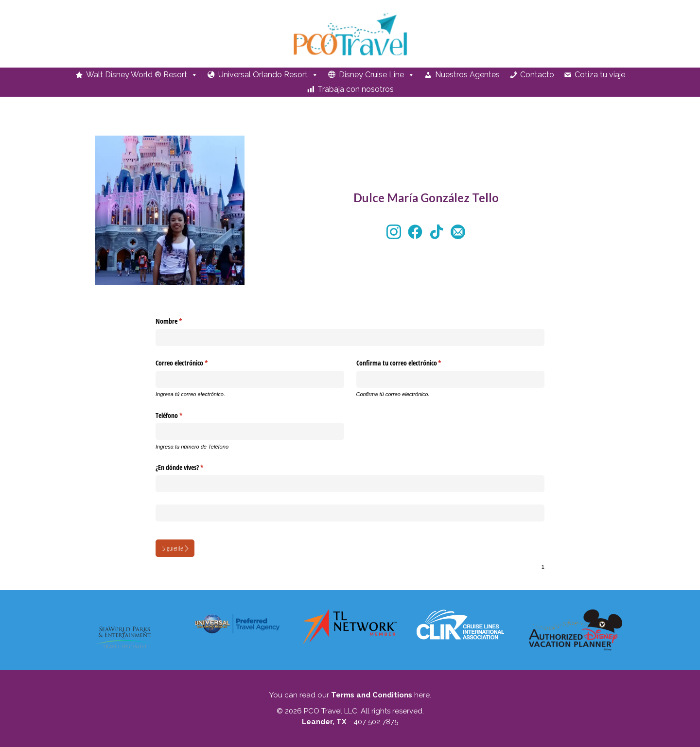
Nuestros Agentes (467, 75)
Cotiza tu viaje (600, 75)
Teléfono (182, 416)
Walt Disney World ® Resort (142, 75)
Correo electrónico (194, 363)
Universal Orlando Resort (268, 75)
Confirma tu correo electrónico (411, 363)
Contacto (537, 75)
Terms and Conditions (372, 695)
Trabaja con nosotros (356, 89)
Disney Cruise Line (377, 75)
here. (422, 695)
